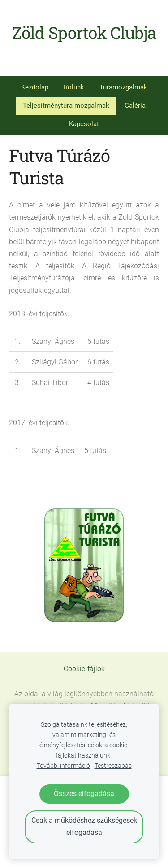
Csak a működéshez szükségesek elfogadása (84, 826)
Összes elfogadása (84, 794)
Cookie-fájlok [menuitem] (84, 669)
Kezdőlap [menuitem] (35, 87)
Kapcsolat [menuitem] (84, 124)
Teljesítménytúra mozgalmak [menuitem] (66, 106)
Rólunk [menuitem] (74, 87)
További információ (63, 766)
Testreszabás (113, 766)
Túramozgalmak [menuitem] (123, 87)
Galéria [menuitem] (135, 106)
